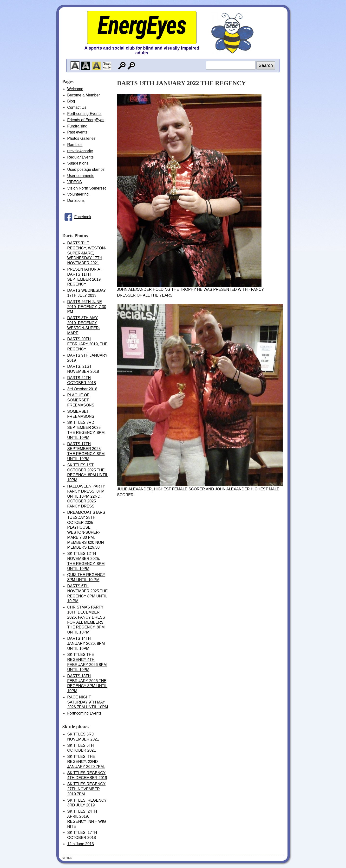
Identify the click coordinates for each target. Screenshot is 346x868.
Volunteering (78, 194)
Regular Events (80, 157)
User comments (81, 176)
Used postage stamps (86, 169)
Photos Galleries (81, 138)
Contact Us (77, 107)
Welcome (75, 89)
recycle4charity (80, 151)
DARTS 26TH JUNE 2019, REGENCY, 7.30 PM (87, 307)
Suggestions (78, 163)
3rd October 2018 (82, 389)
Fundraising (77, 126)
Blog (71, 101)
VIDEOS (74, 182)
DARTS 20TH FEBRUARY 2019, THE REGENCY (87, 344)
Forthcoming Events (84, 114)
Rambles (75, 145)
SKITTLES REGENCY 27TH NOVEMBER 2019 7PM (86, 789)
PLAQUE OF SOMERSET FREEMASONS (81, 400)
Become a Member (83, 95)
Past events (77, 132)
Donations (76, 200)
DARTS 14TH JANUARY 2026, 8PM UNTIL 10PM (86, 643)
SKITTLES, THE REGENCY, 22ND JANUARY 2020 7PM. (86, 762)
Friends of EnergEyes (86, 120)
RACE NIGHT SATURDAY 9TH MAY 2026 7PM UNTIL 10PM (88, 702)
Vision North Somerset (86, 188)
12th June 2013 (80, 844)
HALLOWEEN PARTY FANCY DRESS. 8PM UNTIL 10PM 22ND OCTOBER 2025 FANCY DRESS (86, 496)
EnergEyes (142, 25)
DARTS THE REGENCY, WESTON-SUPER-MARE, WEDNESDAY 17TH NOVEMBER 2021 (87, 253)
